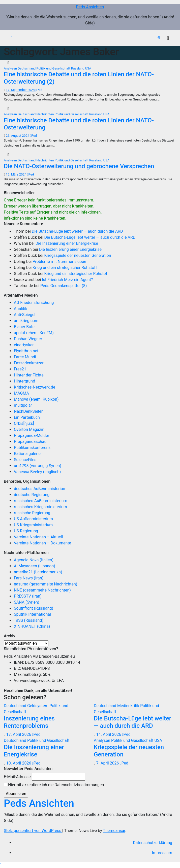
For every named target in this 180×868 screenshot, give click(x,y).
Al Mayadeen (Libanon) (35, 566)
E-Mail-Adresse (17, 777)
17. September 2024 (21, 90)
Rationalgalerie (27, 454)
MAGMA (21, 393)
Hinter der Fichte (29, 375)
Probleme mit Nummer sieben (59, 262)
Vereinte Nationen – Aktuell (38, 537)
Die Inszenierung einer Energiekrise (67, 243)
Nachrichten (46, 114)
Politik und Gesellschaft (54, 68)
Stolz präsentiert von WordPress (33, 831)
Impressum (162, 853)
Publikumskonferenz (32, 448)
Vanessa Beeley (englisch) (37, 472)
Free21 (20, 369)
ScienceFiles (25, 460)
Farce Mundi (25, 357)
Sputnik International (32, 614)
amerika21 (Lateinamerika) (38, 572)
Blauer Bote (24, 327)
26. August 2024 (18, 136)
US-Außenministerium (33, 519)
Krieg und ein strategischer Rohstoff (65, 268)
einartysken (24, 345)
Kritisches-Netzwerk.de (35, 387)
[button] (159, 38)
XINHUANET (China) (32, 626)
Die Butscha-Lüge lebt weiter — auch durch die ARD (77, 231)
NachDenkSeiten (29, 411)
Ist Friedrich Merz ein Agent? (67, 280)
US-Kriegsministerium (33, 525)
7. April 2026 (108, 763)
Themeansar (114, 831)
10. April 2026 (19, 763)
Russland (78, 68)
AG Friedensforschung (34, 303)
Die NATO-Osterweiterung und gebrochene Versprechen (79, 166)
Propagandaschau (30, 442)
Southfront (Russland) (34, 608)
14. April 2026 (109, 734)
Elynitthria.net (26, 351)
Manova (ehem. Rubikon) (36, 399)
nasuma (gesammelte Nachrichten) (46, 584)
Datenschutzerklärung (153, 843)
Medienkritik (129, 706)
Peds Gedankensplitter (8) (64, 286)
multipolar (23, 405)
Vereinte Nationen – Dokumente (42, 543)
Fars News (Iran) (29, 578)
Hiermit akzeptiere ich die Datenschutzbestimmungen (54, 785)
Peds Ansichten (90, 7)
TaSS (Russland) (29, 620)
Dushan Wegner (28, 339)
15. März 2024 (17, 174)
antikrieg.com (26, 321)
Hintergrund (24, 381)
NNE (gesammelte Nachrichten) (42, 590)
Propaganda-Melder (32, 436)
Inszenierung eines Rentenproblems (29, 722)
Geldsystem (38, 706)
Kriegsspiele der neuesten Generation (78, 255)
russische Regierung (32, 513)
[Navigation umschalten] (168, 38)
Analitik (21, 309)
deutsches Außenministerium (40, 489)
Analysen (11, 68)
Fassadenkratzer (29, 363)
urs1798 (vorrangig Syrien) (38, 466)
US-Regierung (26, 531)
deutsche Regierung (32, 495)
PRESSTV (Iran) (28, 596)
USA (88, 68)
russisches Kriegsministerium (40, 507)
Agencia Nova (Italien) (34, 560)
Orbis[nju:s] (24, 423)
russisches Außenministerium (41, 501)
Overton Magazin (29, 429)
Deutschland (27, 68)
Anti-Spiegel (25, 315)
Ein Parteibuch (27, 417)
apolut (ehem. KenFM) (34, 333)
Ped (39, 90)
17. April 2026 (19, 734)
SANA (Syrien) (27, 602)
